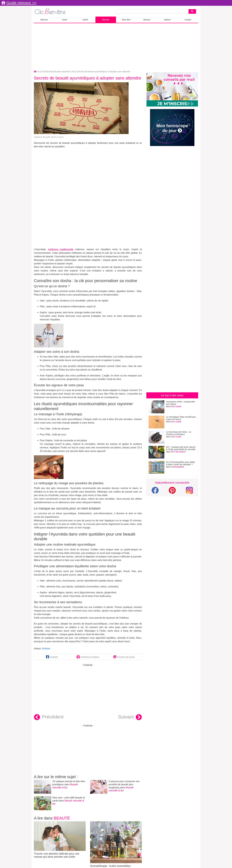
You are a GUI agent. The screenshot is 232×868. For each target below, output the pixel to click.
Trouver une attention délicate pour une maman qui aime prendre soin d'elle (60, 840)
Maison (167, 20)
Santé (85, 20)
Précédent (49, 717)
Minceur (44, 20)
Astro (65, 20)
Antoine (46, 648)
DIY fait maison (179, 452)
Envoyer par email (126, 657)
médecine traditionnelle (61, 249)
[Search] (192, 11)
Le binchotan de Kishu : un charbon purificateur (179, 433)
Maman (147, 20)
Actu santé (176, 406)
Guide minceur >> (21, 3)
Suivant (130, 717)
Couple (188, 20)
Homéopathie (178, 467)
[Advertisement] (116, 47)
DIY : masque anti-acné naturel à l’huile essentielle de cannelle (181, 448)
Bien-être (126, 20)
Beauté (106, 20)
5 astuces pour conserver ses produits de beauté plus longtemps (124, 784)
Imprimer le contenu (90, 657)
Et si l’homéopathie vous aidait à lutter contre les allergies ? (180, 463)
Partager (54, 657)
